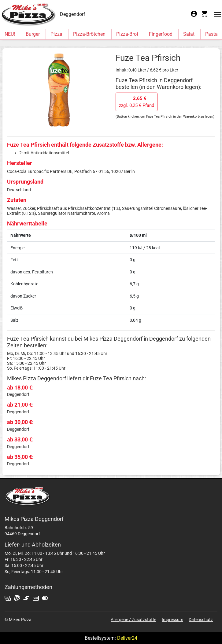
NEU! (10, 34)
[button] (217, 14)
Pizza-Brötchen (89, 34)
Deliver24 (127, 638)
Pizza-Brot (127, 34)
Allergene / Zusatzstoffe (133, 620)
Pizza (56, 34)
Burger (33, 34)
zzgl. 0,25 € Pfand (137, 102)
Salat (189, 34)
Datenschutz (201, 620)
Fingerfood (161, 34)
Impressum (172, 620)
